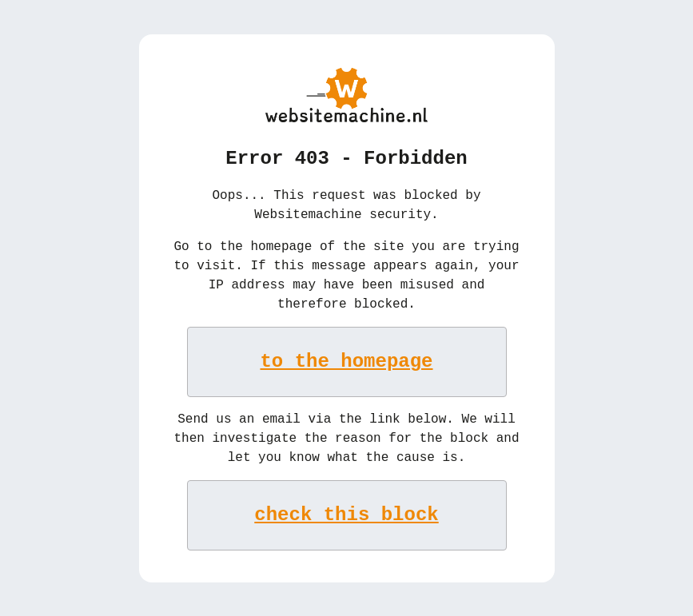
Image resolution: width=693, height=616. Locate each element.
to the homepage (347, 360)
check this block (346, 513)
